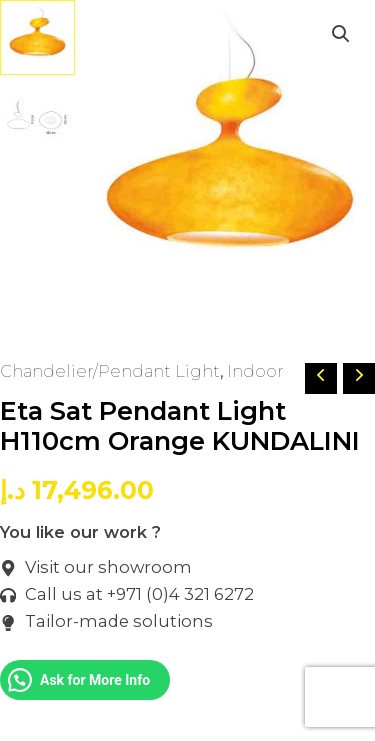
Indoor (255, 371)
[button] (341, 34)
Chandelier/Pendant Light (110, 371)
